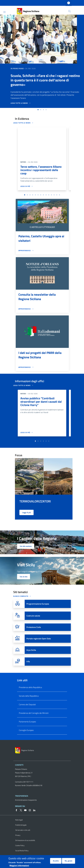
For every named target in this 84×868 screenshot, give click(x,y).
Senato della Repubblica (29, 701)
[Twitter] (20, 816)
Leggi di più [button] (26, 518)
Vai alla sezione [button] (26, 552)
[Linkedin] (33, 816)
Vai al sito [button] (24, 582)
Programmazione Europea (38, 609)
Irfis (28, 667)
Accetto (56, 861)
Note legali (19, 825)
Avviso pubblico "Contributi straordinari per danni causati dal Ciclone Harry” (40, 403)
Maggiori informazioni (19, 865)
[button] (69, 11)
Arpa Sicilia (31, 656)
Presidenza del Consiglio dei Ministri (34, 719)
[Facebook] (16, 816)
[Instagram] (29, 816)
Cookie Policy (20, 851)
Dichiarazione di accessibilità (25, 846)
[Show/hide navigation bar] (4, 12)
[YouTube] (24, 816)
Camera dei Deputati (27, 710)
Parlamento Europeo (27, 727)
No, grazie (68, 861)
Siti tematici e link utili (23, 836)
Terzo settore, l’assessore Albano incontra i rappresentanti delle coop (42, 170)
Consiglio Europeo (26, 736)
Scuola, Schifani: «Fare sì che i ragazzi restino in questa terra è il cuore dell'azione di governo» (45, 80)
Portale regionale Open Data (39, 644)
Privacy (18, 841)
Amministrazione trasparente (26, 806)
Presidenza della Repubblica (30, 693)
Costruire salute (33, 621)
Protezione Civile (34, 633)
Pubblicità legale (21, 831)
